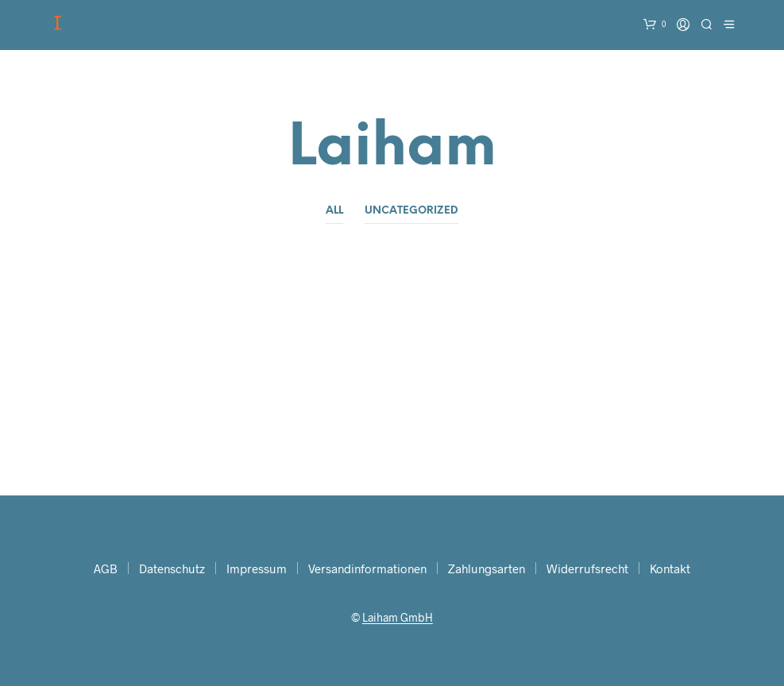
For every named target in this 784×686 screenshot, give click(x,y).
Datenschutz (172, 568)
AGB (106, 568)
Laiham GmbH (398, 618)
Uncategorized (411, 211)
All (334, 211)
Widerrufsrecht (587, 568)
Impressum (257, 568)
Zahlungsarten (487, 568)
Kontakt (670, 568)
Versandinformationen (367, 568)
